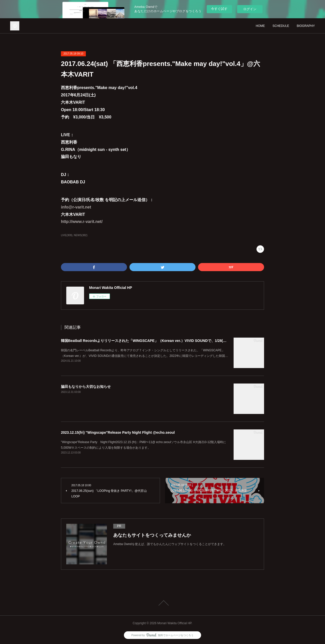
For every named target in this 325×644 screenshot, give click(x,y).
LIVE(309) (67, 235)
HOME (260, 26)
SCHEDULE (281, 26)
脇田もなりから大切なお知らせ (86, 387)
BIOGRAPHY (306, 26)
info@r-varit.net (76, 207)
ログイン (250, 9)
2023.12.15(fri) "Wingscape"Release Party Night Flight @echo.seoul (118, 432)
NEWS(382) (81, 235)
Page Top (162, 603)
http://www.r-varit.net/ (82, 222)
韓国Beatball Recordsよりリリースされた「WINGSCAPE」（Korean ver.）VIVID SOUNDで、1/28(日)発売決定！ (153, 341)
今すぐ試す (219, 9)
